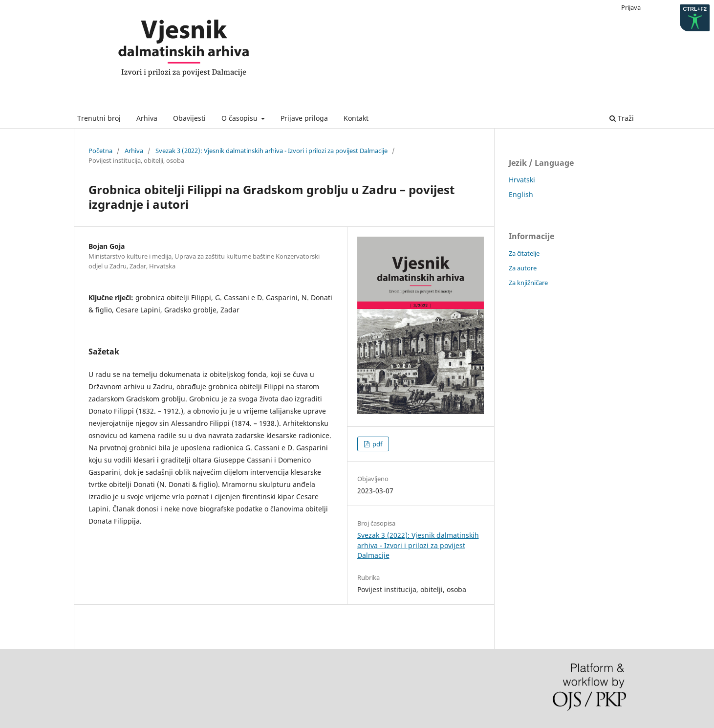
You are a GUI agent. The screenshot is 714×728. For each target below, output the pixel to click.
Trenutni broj (99, 118)
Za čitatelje (524, 253)
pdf (377, 444)
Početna (100, 151)
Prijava (631, 7)
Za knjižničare (528, 283)
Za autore (523, 268)
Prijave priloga (304, 118)
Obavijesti (189, 118)
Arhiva (147, 118)
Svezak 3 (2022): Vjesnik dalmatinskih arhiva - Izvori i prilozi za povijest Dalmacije (271, 151)
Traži (622, 118)
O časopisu (240, 118)
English (521, 194)
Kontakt (356, 118)
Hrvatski (522, 180)
